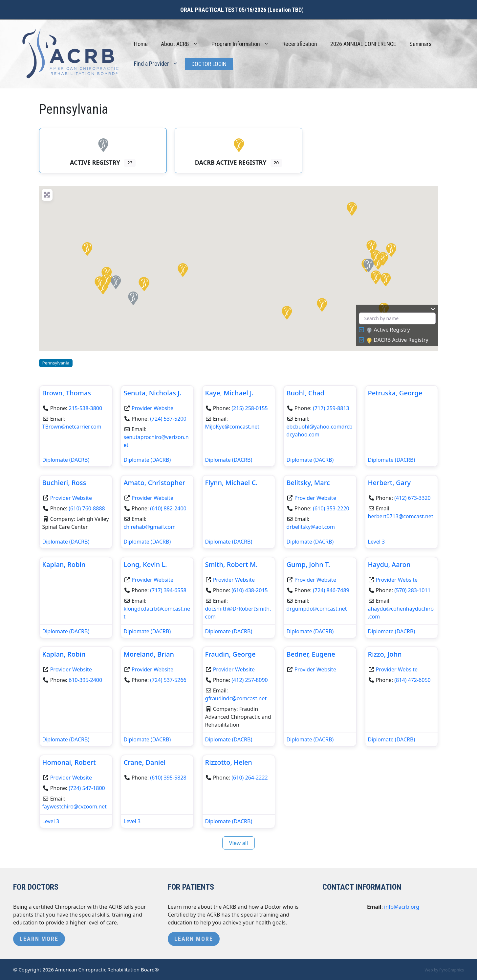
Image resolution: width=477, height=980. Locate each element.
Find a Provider (159, 64)
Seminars (421, 44)
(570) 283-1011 (412, 590)
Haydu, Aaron (389, 564)
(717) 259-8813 (331, 408)
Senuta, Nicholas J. (153, 393)
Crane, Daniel (145, 762)
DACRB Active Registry (398, 340)
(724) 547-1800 (87, 788)
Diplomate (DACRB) (66, 460)
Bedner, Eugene (311, 654)
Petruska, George (395, 393)
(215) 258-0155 (249, 408)
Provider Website (152, 408)
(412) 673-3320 (412, 498)
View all (239, 843)
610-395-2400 (85, 680)
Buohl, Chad (306, 393)
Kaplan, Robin (64, 564)
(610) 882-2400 (168, 508)
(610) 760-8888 (87, 508)
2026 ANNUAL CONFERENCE (363, 44)
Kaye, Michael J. (229, 393)
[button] (371, 246)
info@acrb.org (402, 907)
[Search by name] (397, 319)
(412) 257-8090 (249, 680)
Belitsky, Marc (308, 483)
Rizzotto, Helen (229, 762)
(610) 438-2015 (249, 590)
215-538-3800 (85, 408)
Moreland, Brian (149, 654)
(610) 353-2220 (331, 508)
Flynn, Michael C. (231, 483)
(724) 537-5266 (168, 680)
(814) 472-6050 (412, 680)
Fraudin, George (230, 654)
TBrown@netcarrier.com (72, 427)
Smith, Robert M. (231, 564)
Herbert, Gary (390, 483)
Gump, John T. (308, 564)
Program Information (244, 44)
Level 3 (377, 542)
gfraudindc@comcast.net (236, 698)
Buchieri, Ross (64, 483)
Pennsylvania (56, 363)
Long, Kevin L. (145, 564)
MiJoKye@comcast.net (232, 427)
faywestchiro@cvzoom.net (75, 806)
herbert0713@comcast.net (401, 516)
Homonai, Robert (69, 762)
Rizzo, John (385, 654)
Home (141, 44)
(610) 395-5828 (168, 778)
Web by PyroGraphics (444, 970)
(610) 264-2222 (249, 778)
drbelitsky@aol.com (311, 527)
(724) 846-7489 (331, 590)
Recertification (300, 44)
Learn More (39, 939)
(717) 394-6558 (168, 590)
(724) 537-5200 (168, 419)
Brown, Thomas (67, 393)
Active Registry (388, 330)
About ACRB (183, 44)
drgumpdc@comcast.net (317, 609)
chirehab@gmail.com (150, 527)
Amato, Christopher (155, 483)
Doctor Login (209, 64)
